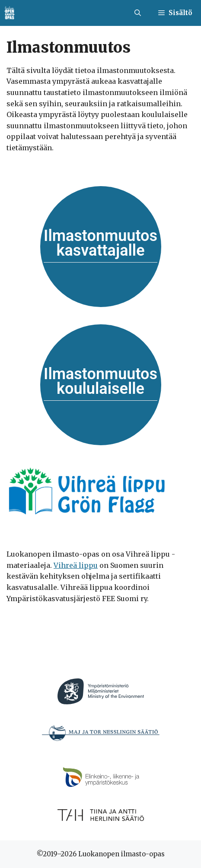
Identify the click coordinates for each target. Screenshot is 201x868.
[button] (138, 13)
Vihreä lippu (76, 565)
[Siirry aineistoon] (101, 247)
